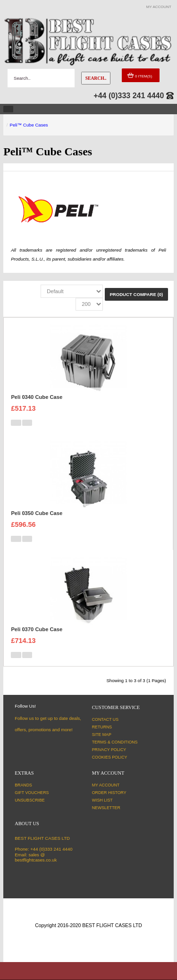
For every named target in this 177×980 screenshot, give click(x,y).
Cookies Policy (110, 757)
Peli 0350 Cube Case (37, 513)
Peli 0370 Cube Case (37, 629)
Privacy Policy (109, 750)
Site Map (102, 735)
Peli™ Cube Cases (29, 125)
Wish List (102, 800)
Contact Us (105, 719)
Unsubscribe (30, 800)
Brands (23, 785)
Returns (102, 727)
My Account (106, 785)
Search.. (96, 78)
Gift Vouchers (32, 793)
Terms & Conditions (115, 742)
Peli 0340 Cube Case (37, 397)
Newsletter (106, 808)
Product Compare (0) (136, 294)
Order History (109, 793)
